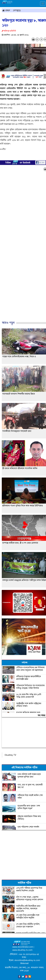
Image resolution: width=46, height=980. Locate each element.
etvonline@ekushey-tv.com (27, 960)
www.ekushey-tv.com (22, 950)
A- (37, 39)
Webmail (24, 963)
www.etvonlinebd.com (23, 947)
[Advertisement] (22, 248)
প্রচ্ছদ (6, 10)
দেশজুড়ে (17, 10)
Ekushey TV (10, 755)
